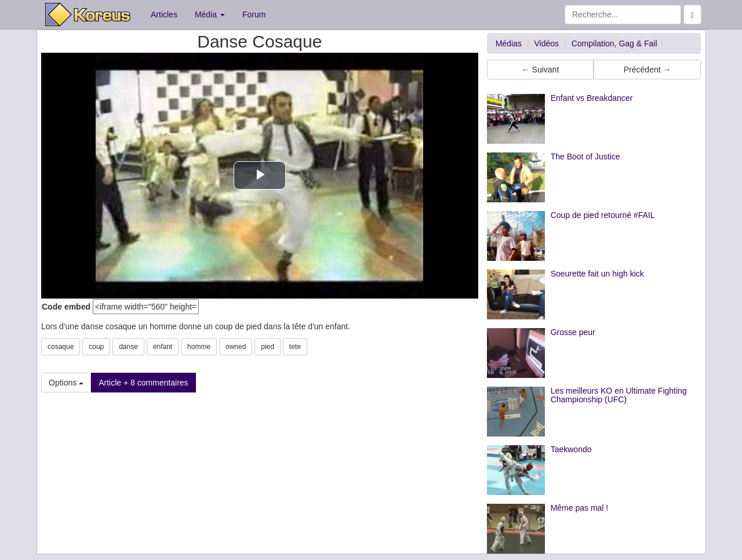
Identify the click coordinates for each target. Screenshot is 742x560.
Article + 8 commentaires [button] (143, 383)
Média (210, 14)
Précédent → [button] (648, 70)
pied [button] (268, 347)
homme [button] (199, 347)
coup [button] (96, 347)
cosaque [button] (61, 347)
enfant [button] (163, 347)
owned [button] (236, 347)
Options (66, 383)
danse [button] (128, 347)
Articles (164, 14)
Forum (254, 14)
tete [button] (295, 347)
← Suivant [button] (541, 70)
